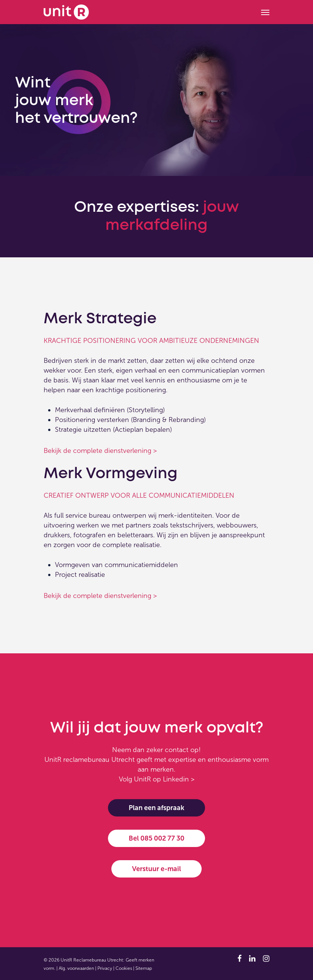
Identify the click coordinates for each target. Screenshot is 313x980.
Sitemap (144, 968)
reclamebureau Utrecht (99, 760)
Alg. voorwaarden (76, 968)
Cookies (124, 968)
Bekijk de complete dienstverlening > (100, 451)
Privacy (105, 968)
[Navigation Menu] (265, 12)
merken (162, 769)
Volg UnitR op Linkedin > (157, 779)
